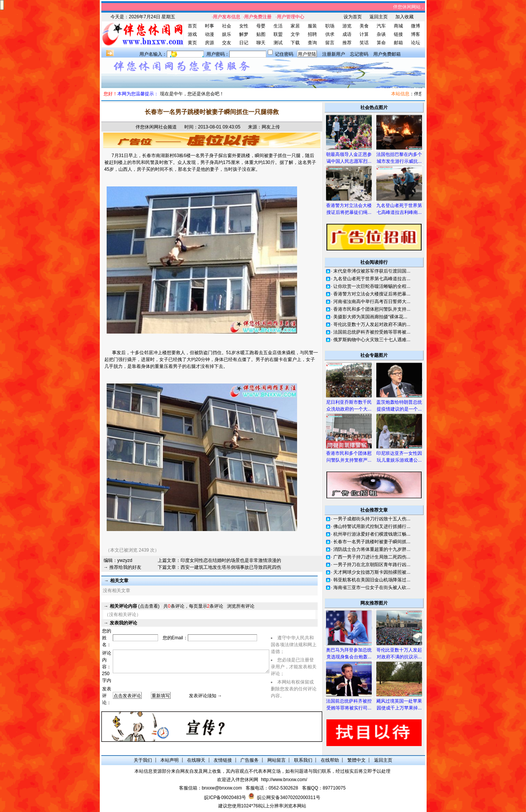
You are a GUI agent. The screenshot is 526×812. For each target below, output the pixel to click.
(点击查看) (135, 606)
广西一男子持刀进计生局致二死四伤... (372, 557)
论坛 (416, 43)
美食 (364, 26)
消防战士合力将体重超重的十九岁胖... (372, 549)
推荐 (347, 43)
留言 (330, 43)
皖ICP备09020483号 (225, 798)
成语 (347, 34)
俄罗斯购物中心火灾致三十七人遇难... (372, 340)
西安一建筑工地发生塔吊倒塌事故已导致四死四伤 (231, 567)
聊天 (261, 43)
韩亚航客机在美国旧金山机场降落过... (372, 580)
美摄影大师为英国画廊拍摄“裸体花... (370, 317)
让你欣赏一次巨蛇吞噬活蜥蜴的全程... (372, 286)
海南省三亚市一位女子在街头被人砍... (372, 587)
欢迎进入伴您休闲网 (238, 780)
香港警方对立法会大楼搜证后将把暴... (372, 294)
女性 (244, 26)
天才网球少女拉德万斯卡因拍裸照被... (372, 572)
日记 (244, 43)
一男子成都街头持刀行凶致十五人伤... (372, 519)
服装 (312, 26)
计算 (364, 34)
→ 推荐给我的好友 (122, 567)
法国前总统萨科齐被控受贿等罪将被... (372, 332)
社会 (227, 26)
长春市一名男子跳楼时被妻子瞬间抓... (372, 542)
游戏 (192, 34)
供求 (330, 34)
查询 (312, 43)
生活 (278, 26)
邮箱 (398, 43)
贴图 (261, 34)
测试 (278, 43)
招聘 (312, 34)
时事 (209, 26)
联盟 (278, 34)
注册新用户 (334, 54)
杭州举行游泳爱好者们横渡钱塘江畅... (372, 534)
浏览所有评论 (241, 606)
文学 (295, 34)
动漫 (209, 34)
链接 (398, 34)
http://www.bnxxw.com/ (284, 780)
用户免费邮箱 (387, 54)
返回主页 (379, 17)
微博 (416, 26)
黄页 (192, 43)
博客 (416, 34)
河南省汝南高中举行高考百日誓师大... (372, 302)
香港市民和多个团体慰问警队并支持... (372, 309)
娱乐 (227, 34)
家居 (295, 26)
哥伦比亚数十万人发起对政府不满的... (372, 324)
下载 (295, 43)
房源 (209, 43)
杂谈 (381, 34)
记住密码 (284, 54)
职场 (330, 26)
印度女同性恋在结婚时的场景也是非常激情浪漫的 (231, 560)
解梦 (244, 34)
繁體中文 (357, 760)
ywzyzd (125, 560)
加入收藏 (404, 17)
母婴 (261, 26)
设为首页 (353, 17)
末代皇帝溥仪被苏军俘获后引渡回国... (372, 271)
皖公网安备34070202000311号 (289, 798)
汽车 (381, 26)
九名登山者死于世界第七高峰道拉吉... (372, 279)
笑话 (364, 43)
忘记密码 (359, 54)
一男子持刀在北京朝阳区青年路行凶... (372, 565)
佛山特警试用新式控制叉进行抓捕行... (372, 526)
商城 (398, 26)
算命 (381, 43)
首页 (192, 26)
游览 (347, 26)
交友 (227, 43)
